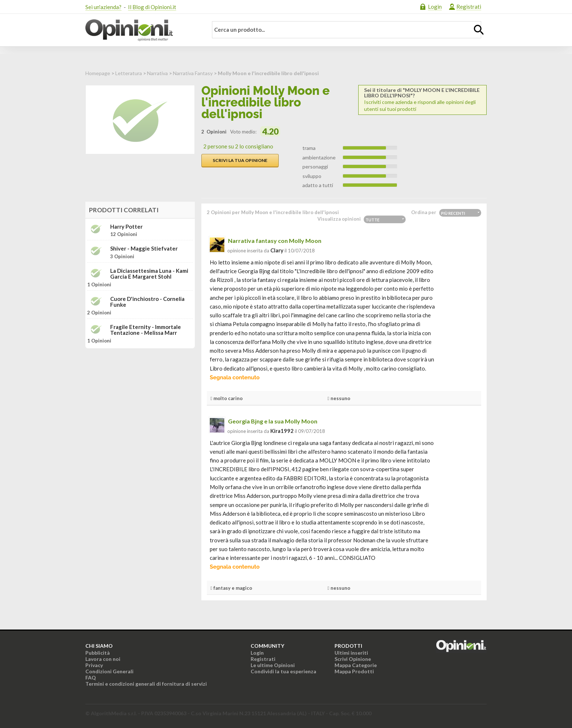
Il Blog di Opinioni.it (152, 7)
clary (277, 250)
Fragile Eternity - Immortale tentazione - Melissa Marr (146, 330)
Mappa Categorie (356, 665)
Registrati (469, 7)
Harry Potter (126, 227)
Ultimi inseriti (351, 653)
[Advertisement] (140, 400)
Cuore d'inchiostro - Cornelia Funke (147, 302)
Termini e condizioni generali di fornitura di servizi (146, 684)
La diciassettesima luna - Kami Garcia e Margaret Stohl (149, 274)
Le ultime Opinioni (273, 665)
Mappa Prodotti (354, 671)
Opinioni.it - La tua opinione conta (142, 30)
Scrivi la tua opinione (240, 160)
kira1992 (282, 431)
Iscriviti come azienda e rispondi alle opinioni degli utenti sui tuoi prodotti (422, 100)
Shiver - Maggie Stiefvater (144, 249)
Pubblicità (98, 653)
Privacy (94, 665)
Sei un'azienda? (103, 7)
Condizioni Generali (109, 671)
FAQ (91, 677)
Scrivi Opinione (353, 659)
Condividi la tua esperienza (283, 671)
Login (435, 7)
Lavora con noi (103, 659)
